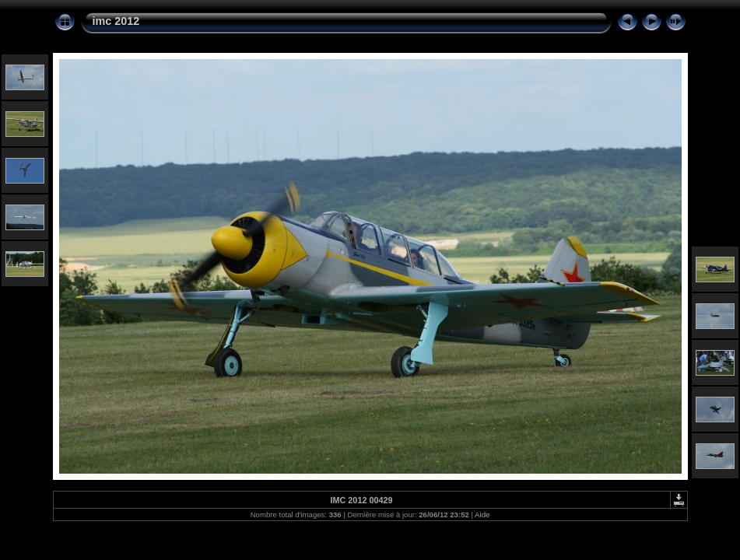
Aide (482, 514)
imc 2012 (116, 21)
